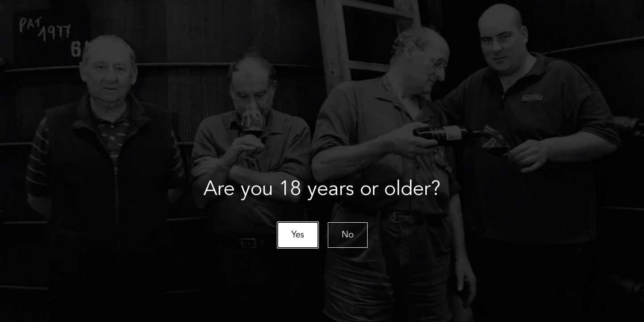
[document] (322, 161)
